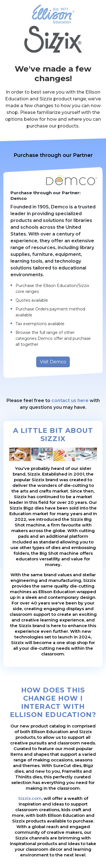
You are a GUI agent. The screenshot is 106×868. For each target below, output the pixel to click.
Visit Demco (53, 362)
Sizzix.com (30, 798)
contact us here (70, 400)
